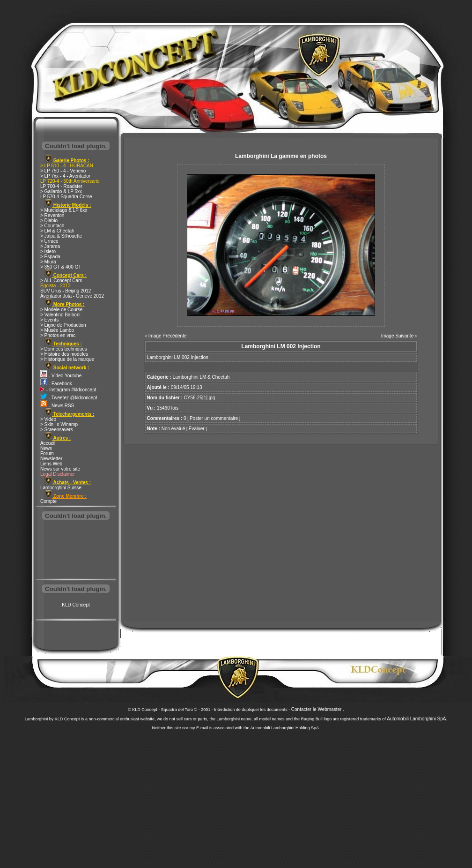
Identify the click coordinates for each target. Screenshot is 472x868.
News (46, 448)
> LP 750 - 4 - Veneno (63, 171)
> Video (48, 419)
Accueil (48, 443)
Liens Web (51, 464)
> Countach (52, 226)
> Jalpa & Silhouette (61, 236)
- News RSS (57, 406)
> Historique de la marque (67, 359)
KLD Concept (76, 605)
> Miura (48, 262)
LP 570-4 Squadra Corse (66, 197)
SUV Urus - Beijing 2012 (66, 291)
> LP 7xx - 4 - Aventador (65, 176)
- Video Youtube (61, 376)
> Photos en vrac (58, 335)
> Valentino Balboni (60, 315)
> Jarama (50, 246)
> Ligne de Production (63, 325)
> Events (49, 320)
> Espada (50, 257)
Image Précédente (168, 336)
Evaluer (197, 429)
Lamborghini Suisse (61, 488)
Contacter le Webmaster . (318, 709)
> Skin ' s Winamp (59, 424)
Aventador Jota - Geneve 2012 (72, 296)
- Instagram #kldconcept (68, 390)
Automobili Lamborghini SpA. (417, 719)
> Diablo (49, 221)
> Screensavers (57, 430)
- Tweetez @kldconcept (69, 398)
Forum (47, 453)
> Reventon (52, 215)
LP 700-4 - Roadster (61, 186)
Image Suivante (398, 336)
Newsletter (51, 459)
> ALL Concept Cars (61, 281)
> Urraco (49, 241)
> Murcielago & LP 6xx (64, 210)
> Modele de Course (61, 310)
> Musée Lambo (57, 330)
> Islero (48, 251)
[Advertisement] (76, 550)
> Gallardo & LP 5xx (61, 191)
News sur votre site (60, 469)
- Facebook (56, 384)
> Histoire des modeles (64, 354)
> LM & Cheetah (57, 231)
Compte (48, 501)
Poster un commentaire (214, 418)
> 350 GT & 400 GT (61, 267)
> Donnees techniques (64, 349)
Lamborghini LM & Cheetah (201, 377)
